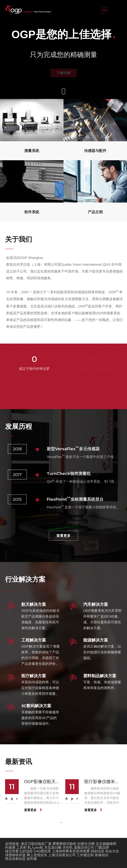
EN (105, 10)
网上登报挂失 (37, 855)
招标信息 (97, 851)
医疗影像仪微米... (101, 781)
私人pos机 (36, 847)
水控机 (68, 847)
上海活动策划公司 (62, 855)
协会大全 (112, 851)
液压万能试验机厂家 (36, 844)
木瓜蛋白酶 (53, 847)
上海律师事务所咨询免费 (71, 851)
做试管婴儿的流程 (19, 851)
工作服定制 (85, 855)
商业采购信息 (15, 859)
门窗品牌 (102, 847)
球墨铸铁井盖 (15, 855)
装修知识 (102, 855)
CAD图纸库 (42, 851)
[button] (61, 823)
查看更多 (64, 536)
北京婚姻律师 (106, 844)
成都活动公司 (84, 847)
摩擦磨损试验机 (65, 844)
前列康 (32, 859)
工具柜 (22, 847)
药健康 (10, 847)
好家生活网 (86, 844)
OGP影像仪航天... (42, 781)
